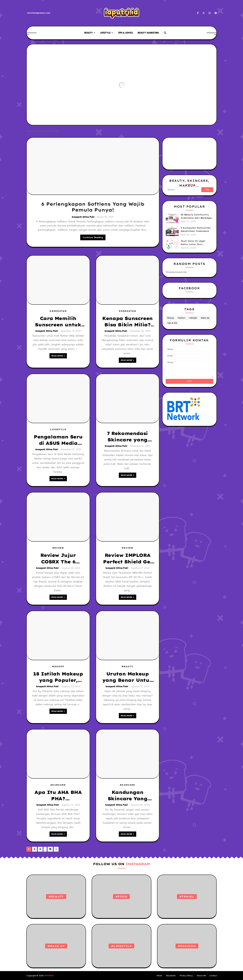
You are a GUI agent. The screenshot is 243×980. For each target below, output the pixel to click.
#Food (121, 897)
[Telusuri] (184, 190)
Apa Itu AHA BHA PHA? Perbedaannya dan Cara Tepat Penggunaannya (58, 796)
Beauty (171, 318)
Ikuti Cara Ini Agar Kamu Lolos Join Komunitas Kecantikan (195, 243)
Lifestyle (193, 318)
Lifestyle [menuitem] (105, 33)
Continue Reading (93, 237)
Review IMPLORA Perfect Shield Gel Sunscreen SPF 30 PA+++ (127, 558)
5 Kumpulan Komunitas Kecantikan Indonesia (196, 229)
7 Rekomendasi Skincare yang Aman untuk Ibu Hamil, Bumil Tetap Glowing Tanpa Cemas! (127, 437)
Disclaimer (171, 976)
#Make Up (56, 946)
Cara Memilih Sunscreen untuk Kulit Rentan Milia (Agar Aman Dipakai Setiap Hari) (58, 322)
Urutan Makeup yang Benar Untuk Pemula (128, 677)
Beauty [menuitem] (89, 33)
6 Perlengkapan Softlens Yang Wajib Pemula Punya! (93, 207)
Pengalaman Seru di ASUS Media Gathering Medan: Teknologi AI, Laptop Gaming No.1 (58, 440)
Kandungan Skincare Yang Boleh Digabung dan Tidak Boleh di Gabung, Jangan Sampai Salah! (128, 796)
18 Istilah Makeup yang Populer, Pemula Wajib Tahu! (58, 677)
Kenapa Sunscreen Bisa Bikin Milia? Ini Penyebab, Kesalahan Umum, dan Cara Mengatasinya (127, 322)
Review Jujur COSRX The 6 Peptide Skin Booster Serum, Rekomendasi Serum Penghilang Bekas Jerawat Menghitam (58, 558)
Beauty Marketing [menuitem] (148, 33)
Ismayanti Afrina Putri (83, 217)
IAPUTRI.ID (49, 976)
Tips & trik (172, 323)
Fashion (181, 318)
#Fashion (187, 946)
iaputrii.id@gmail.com (39, 13)
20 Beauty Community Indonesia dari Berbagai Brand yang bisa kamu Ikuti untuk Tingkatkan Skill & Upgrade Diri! (196, 216)
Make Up (205, 318)
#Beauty (56, 897)
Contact (213, 976)
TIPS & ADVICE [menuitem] (125, 33)
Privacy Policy (186, 976)
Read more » (58, 356)
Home (159, 976)
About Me (201, 976)
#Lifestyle (121, 946)
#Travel (187, 897)
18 (50, 849)
